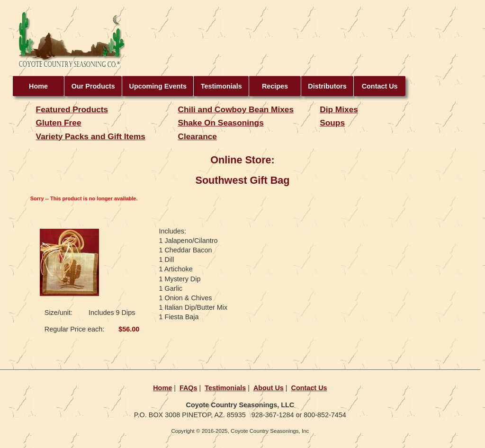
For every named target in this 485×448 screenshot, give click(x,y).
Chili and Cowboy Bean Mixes (236, 109)
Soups (332, 123)
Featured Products (72, 109)
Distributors (327, 86)
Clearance (197, 136)
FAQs (189, 388)
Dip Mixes (339, 109)
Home (38, 86)
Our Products (93, 86)
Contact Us (380, 86)
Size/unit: (58, 313)
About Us (269, 388)
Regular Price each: (74, 329)
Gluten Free (59, 123)
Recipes (275, 86)
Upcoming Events (158, 86)
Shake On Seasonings (220, 123)
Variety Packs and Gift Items (91, 136)
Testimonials (221, 86)
